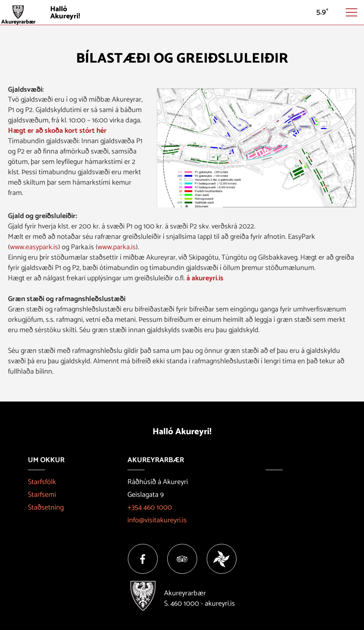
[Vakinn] (222, 559)
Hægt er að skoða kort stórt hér (57, 131)
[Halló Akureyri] (182, 13)
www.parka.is (117, 247)
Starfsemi (42, 495)
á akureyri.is (205, 278)
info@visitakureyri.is (157, 520)
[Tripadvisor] (182, 559)
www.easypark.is (34, 247)
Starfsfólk (42, 482)
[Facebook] (143, 559)
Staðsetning (46, 508)
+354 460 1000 (150, 508)
